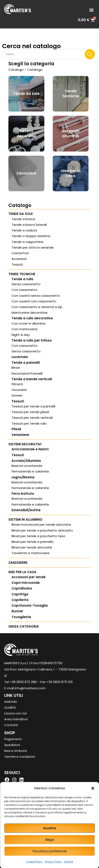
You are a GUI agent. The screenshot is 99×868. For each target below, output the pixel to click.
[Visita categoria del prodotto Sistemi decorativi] (26, 134)
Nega (50, 840)
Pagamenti (13, 739)
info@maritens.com (30, 688)
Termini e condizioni (20, 757)
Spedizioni (12, 745)
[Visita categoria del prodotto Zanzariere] (26, 174)
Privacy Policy (53, 862)
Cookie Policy (34, 862)
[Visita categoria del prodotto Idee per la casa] (71, 174)
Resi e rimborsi (15, 751)
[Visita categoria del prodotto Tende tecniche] (71, 94)
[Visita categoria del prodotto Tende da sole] (26, 94)
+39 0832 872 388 (23, 682)
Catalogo (16, 70)
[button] (93, 788)
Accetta (50, 828)
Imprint (69, 862)
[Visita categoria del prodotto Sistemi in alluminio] (71, 134)
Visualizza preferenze (49, 851)
